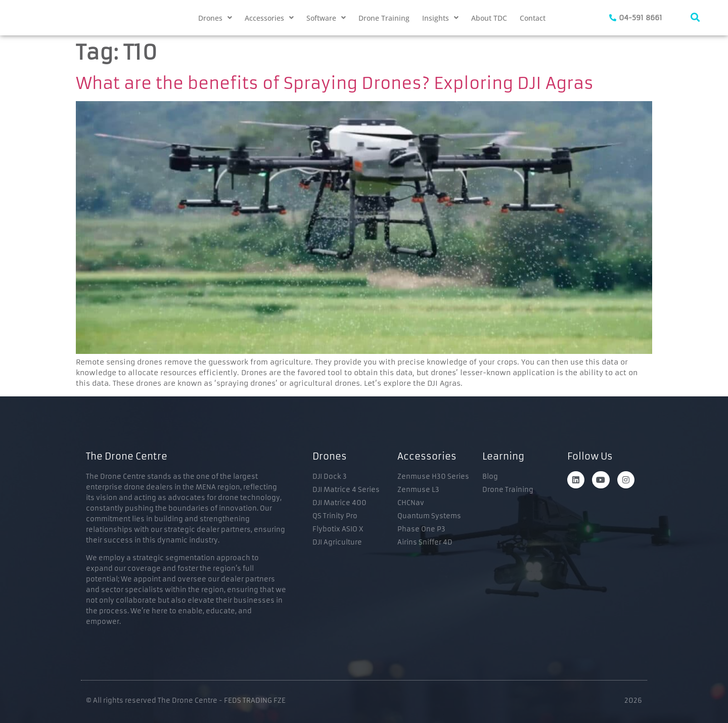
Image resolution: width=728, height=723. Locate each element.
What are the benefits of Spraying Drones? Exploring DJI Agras (335, 83)
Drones (215, 18)
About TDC (489, 18)
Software (326, 18)
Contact (533, 18)
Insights (440, 18)
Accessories (269, 18)
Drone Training (384, 18)
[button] (215, 18)
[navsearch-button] (695, 18)
